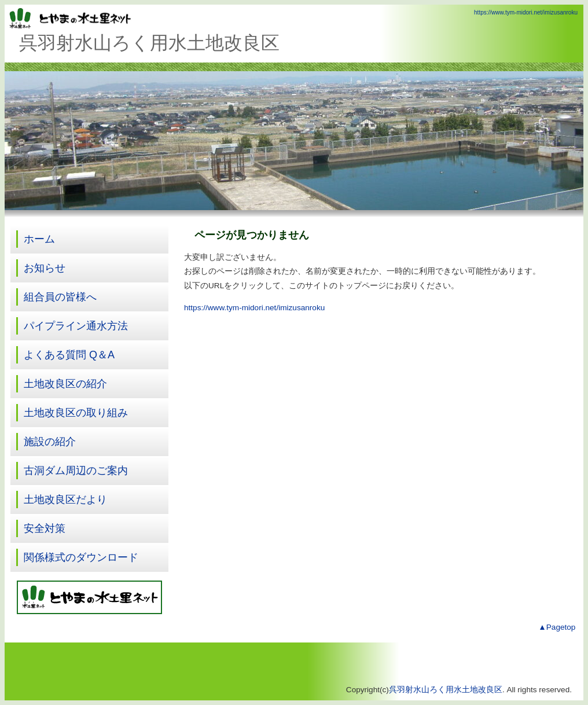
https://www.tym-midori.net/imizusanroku (526, 12)
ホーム (39, 239)
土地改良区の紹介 (65, 384)
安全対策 (45, 528)
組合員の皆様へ (60, 297)
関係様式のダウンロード (81, 557)
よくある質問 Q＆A (69, 355)
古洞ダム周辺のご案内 (76, 471)
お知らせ (45, 268)
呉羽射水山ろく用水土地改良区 (446, 690)
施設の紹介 (50, 442)
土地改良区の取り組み (76, 413)
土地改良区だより (65, 500)
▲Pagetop (557, 627)
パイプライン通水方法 (76, 326)
